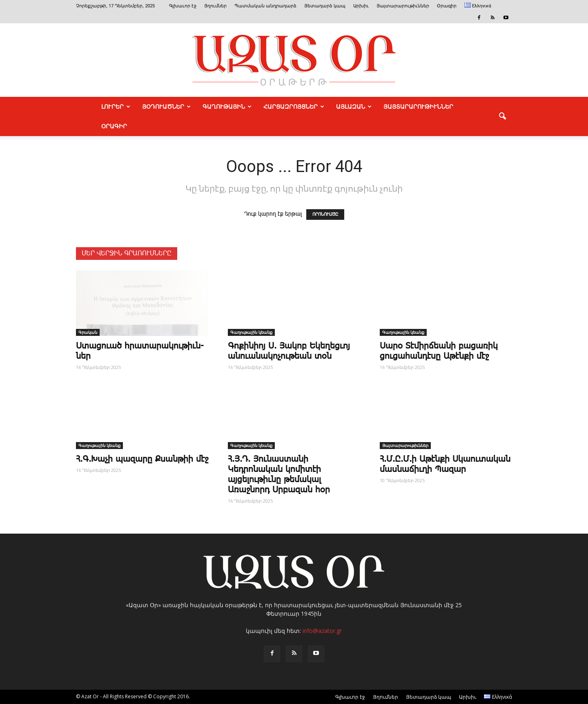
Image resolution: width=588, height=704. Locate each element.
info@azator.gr (322, 631)
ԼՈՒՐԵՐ (116, 107)
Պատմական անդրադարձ (265, 6)
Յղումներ (215, 6)
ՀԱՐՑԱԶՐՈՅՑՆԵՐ (294, 107)
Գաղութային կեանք (251, 332)
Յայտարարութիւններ (403, 6)
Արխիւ (361, 6)
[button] (502, 116)
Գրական (88, 332)
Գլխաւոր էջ (183, 6)
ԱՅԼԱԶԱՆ (354, 107)
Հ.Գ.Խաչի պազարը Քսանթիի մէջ (142, 459)
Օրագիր (447, 6)
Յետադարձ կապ (325, 6)
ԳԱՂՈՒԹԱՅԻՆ (227, 107)
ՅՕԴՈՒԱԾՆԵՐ (166, 107)
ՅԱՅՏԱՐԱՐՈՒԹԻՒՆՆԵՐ (418, 107)
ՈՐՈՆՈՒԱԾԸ (325, 215)
